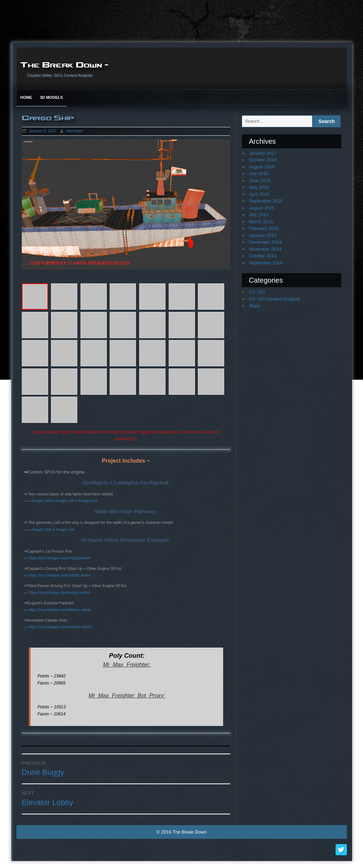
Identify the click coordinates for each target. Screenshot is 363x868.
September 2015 (266, 201)
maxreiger (75, 131)
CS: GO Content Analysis (274, 299)
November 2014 (265, 249)
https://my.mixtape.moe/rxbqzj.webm (60, 558)
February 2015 (264, 228)
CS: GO (257, 292)
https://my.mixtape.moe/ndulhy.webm (60, 627)
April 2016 (259, 194)
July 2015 (259, 215)
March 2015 (261, 222)
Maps (254, 306)
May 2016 (259, 187)
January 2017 (263, 153)
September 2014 (266, 263)
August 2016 (262, 167)
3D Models (51, 97)
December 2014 (265, 242)
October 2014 (263, 256)
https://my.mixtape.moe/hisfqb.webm (60, 575)
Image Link (42, 501)
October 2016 (263, 160)
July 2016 (259, 173)
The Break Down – (64, 64)
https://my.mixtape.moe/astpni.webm (60, 592)
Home (26, 97)
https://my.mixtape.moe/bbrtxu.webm (60, 610)
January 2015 (263, 235)
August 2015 (262, 208)
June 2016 (260, 181)
